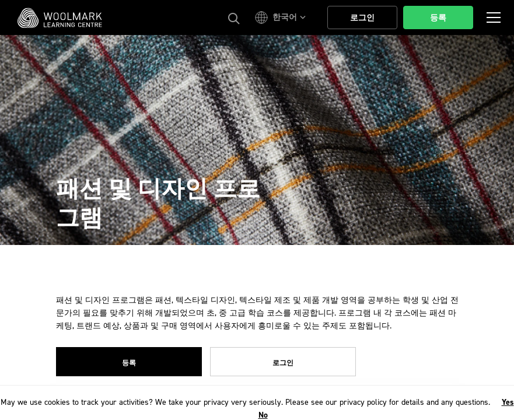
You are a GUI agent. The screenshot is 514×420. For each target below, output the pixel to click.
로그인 (283, 363)
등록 (129, 363)
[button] (282, 17)
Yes (508, 402)
